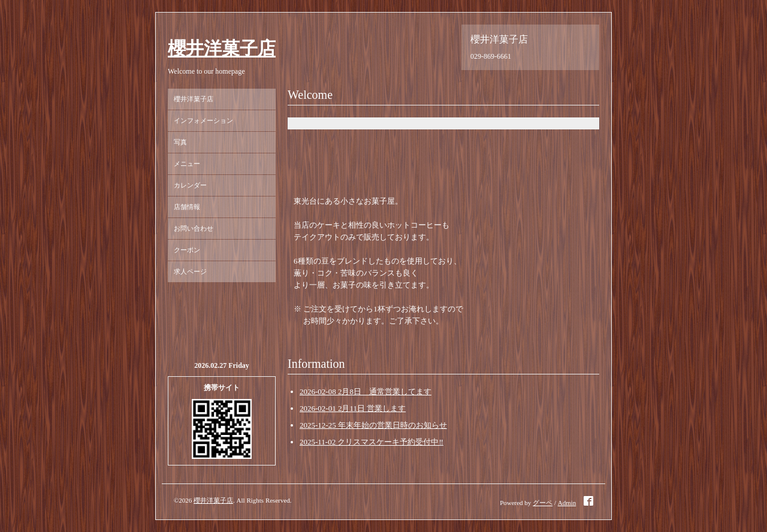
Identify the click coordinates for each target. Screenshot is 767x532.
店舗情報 (187, 207)
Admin (567, 503)
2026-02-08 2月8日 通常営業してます (366, 392)
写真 (180, 142)
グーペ (543, 503)
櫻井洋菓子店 (222, 48)
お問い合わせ (194, 228)
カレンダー (190, 185)
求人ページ (190, 271)
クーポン (187, 250)
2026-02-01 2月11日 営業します (353, 408)
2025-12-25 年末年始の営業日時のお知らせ (373, 425)
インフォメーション (203, 120)
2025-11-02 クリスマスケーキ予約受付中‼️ (372, 442)
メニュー (187, 164)
